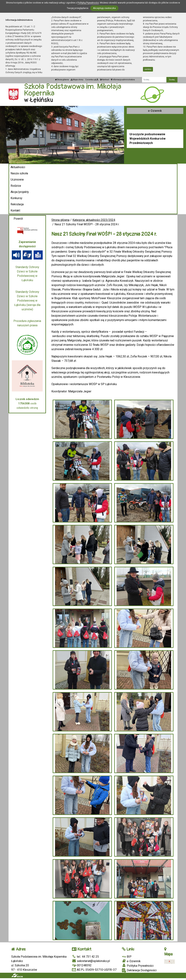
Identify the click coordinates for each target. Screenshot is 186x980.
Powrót (18, 219)
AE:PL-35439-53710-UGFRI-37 (94, 970)
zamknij (148, 69)
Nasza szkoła (19, 173)
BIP (127, 957)
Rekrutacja (17, 204)
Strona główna (62, 80)
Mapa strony (77, 80)
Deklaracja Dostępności (139, 970)
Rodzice (16, 186)
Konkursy (16, 198)
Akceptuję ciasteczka (104, 8)
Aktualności (18, 167)
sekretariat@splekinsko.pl (91, 961)
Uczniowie (17, 180)
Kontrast (105, 80)
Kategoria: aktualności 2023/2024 (94, 220)
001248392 (82, 965)
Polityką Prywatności (88, 3)
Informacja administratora (123, 80)
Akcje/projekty (20, 192)
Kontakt (15, 210)
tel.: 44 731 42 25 (85, 957)
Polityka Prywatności (138, 966)
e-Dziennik (155, 111)
